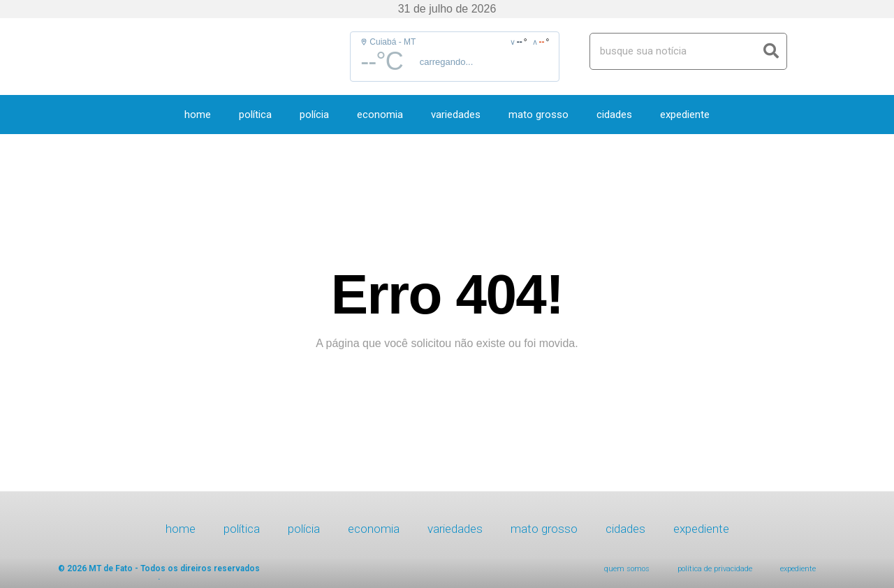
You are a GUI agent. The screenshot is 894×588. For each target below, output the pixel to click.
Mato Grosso (538, 115)
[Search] (771, 51)
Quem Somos (627, 569)
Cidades (614, 115)
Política (255, 115)
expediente (685, 115)
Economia (380, 115)
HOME (198, 115)
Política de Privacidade (715, 569)
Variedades (456, 115)
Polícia (314, 115)
